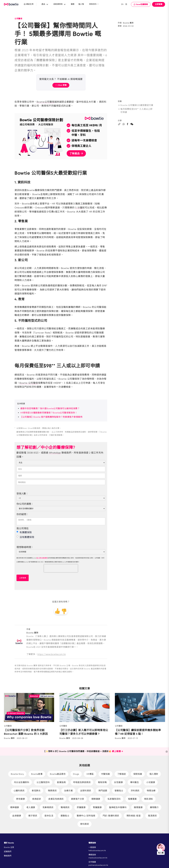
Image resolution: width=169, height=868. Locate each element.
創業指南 (61, 782)
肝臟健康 (81, 807)
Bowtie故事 (37, 774)
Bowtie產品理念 (58, 774)
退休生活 (49, 816)
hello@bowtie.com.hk (97, 850)
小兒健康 (151, 782)
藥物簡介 (154, 807)
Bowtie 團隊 (128, 23)
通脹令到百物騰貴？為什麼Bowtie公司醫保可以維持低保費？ (50, 408)
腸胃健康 (138, 807)
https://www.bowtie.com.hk (52, 654)
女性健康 (118, 782)
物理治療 (151, 791)
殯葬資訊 (52, 791)
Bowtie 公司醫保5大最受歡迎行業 (136, 105)
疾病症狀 (37, 799)
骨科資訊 (84, 824)
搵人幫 (81, 4)
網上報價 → (118, 751)
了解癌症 (122, 774)
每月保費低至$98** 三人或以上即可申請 (135, 111)
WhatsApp (55, 453)
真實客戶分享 (78, 799)
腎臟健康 (97, 807)
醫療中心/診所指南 (86, 816)
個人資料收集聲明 (42, 558)
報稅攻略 (102, 782)
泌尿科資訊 (86, 791)
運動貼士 (65, 816)
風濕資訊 (152, 816)
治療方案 (68, 791)
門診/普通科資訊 (111, 816)
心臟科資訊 (19, 791)
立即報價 (159, 4)
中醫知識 (105, 774)
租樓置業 (132, 799)
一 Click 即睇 (61, 85)
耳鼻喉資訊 (48, 807)
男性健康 (20, 799)
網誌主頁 (29, 4)
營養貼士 (119, 791)
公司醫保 (18, 19)
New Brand (11, 4)
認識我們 (8, 852)
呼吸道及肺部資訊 (82, 782)
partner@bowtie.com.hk (98, 865)
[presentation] (61, 568)
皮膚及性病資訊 (56, 799)
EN (122, 4)
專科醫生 (135, 782)
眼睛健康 (96, 799)
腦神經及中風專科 (118, 807)
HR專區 (90, 774)
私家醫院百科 (114, 799)
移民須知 (149, 799)
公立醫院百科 (43, 782)
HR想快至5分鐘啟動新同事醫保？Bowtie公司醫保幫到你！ (49, 413)
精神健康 (15, 807)
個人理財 (154, 774)
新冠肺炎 (36, 791)
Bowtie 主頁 (9, 847)
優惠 (73, 4)
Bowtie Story (17, 774)
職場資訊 (65, 807)
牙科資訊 (135, 791)
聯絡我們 (8, 856)
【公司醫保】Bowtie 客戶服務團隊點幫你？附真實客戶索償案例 (51, 417)
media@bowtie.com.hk (98, 858)
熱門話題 (103, 791)
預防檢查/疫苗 (134, 816)
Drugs (76, 774)
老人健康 (31, 807)
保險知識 (138, 774)
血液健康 (17, 816)
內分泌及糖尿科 (22, 782)
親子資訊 (33, 816)
